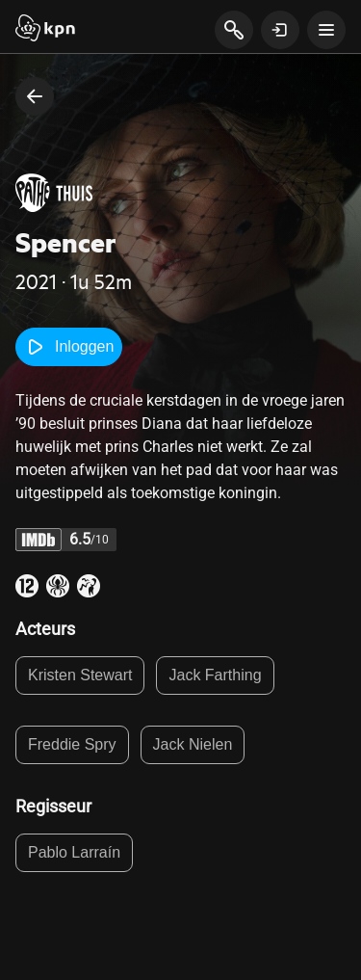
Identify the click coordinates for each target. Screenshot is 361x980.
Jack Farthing (215, 675)
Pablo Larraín (74, 852)
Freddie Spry (72, 744)
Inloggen (69, 347)
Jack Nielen (193, 744)
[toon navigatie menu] (326, 30)
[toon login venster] (280, 30)
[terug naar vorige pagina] (35, 96)
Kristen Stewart (80, 675)
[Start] (45, 30)
